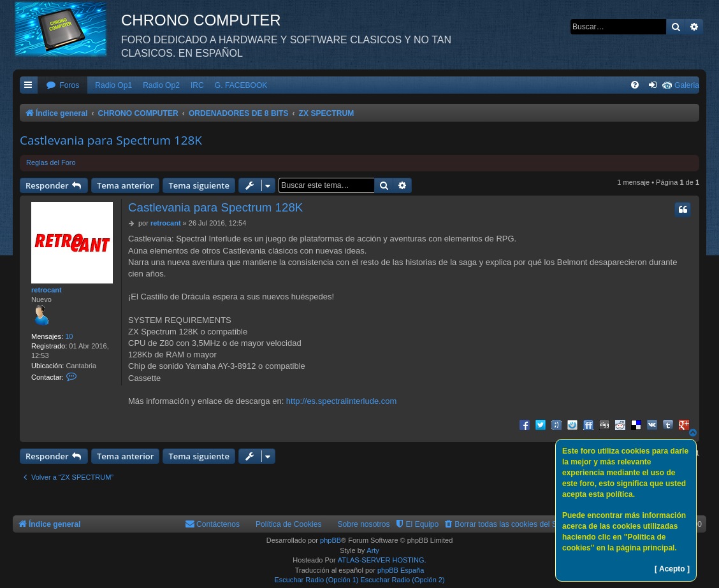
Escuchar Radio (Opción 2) (403, 580)
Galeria (687, 85)
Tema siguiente (199, 185)
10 (69, 336)
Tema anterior (125, 185)
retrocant (47, 290)
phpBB (330, 540)
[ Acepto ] (672, 569)
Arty (373, 550)
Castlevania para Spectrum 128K (111, 140)
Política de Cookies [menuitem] (289, 524)
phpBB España (401, 570)
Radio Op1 (113, 85)
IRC (197, 85)
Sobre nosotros (364, 524)
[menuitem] (62, 86)
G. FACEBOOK (241, 85)
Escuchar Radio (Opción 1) (316, 580)
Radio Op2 (161, 85)
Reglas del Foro (51, 162)
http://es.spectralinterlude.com (341, 401)
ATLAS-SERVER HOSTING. (382, 560)
